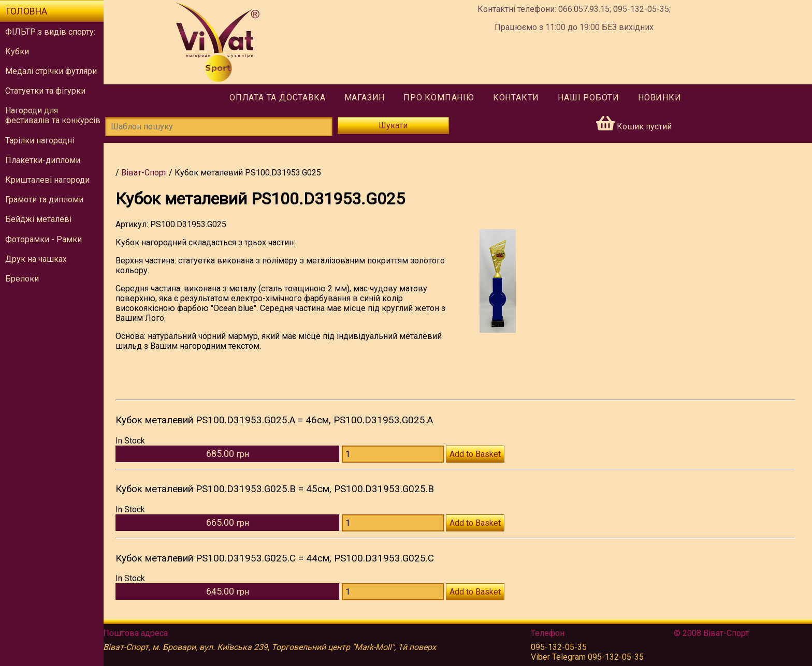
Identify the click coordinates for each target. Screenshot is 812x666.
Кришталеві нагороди (47, 180)
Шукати (396, 125)
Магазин (367, 98)
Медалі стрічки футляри (51, 71)
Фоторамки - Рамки (44, 239)
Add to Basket (479, 454)
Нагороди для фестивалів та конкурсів (53, 115)
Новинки (662, 98)
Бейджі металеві (38, 219)
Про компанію (441, 98)
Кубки (17, 51)
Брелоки (22, 279)
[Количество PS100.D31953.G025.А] (396, 454)
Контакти (518, 98)
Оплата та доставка (280, 98)
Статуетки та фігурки (45, 91)
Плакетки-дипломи (43, 160)
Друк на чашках (36, 259)
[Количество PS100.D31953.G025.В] (396, 523)
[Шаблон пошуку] (223, 127)
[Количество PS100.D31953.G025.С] (396, 592)
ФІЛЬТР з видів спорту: (50, 32)
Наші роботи (591, 98)
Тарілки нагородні (40, 140)
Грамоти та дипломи (44, 199)
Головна (26, 11)
